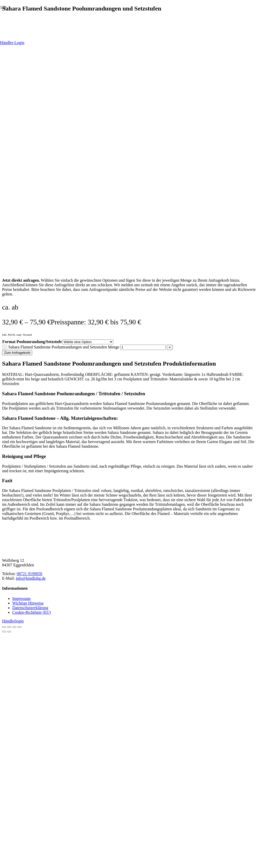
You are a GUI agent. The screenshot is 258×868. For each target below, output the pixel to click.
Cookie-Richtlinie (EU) (32, 612)
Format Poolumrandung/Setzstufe (32, 342)
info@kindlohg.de (31, 578)
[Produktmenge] (143, 347)
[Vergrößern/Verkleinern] (4, 627)
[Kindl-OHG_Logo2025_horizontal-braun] (40, 552)
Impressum (21, 598)
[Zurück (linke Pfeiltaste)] (4, 632)
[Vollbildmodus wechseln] (9, 627)
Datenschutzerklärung (30, 608)
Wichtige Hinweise (28, 603)
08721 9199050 (29, 574)
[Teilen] (14, 627)
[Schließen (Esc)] (19, 627)
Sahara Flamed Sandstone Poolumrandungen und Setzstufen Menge (64, 347)
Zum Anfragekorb (17, 353)
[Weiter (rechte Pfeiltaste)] (9, 632)
